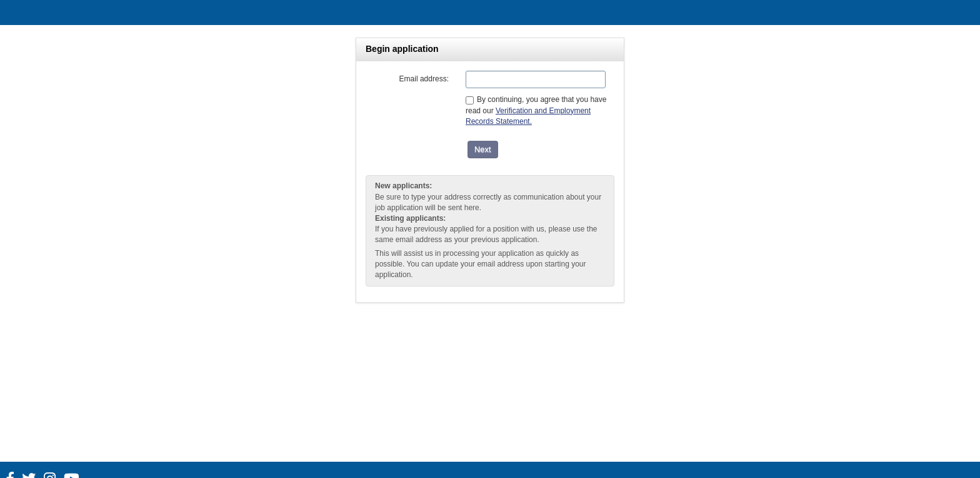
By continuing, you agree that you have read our (536, 110)
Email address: (424, 79)
